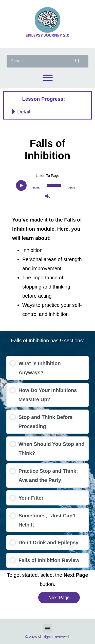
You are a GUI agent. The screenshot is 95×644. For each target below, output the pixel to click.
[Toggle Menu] (48, 78)
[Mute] (48, 196)
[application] (48, 185)
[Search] (77, 61)
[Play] (21, 185)
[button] (48, 112)
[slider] (54, 185)
